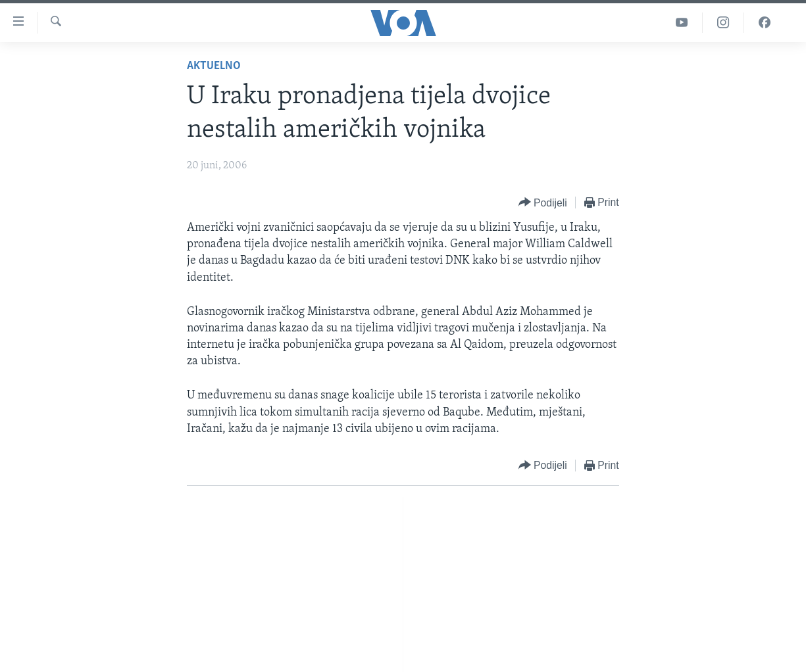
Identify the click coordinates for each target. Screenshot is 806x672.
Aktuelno (214, 66)
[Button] (543, 203)
